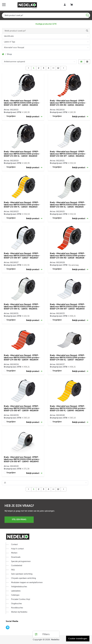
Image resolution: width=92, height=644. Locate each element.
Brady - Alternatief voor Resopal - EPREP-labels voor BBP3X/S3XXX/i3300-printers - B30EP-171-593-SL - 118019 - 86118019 (22, 154)
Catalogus (15, 595)
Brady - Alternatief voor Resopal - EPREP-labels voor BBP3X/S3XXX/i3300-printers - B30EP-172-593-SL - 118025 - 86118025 (68, 205)
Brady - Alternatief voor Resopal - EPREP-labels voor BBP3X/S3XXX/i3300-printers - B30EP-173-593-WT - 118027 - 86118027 (22, 256)
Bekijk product (34, 116)
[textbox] (46, 15)
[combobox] (46, 15)
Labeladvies (16, 591)
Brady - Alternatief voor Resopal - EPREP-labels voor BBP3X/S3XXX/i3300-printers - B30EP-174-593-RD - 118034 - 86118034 (22, 358)
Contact (14, 544)
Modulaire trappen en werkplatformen (27, 582)
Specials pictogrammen (21, 561)
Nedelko (55, 640)
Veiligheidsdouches (19, 587)
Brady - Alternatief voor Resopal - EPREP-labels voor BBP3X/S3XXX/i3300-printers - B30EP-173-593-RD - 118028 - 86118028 (68, 256)
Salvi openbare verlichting (22, 574)
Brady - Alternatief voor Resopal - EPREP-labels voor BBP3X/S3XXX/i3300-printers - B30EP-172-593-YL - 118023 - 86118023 (22, 205)
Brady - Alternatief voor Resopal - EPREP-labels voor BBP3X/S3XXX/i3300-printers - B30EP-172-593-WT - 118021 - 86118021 (68, 154)
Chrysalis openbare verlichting (23, 578)
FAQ (13, 570)
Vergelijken (11, 116)
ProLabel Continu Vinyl (21, 599)
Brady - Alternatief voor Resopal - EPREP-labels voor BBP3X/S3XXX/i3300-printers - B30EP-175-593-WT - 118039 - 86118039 (22, 408)
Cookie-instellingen (78, 639)
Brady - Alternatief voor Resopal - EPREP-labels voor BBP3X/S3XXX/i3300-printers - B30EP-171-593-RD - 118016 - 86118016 (68, 103)
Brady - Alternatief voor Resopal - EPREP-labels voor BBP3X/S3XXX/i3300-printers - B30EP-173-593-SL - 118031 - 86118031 (22, 307)
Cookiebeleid (17, 566)
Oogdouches (16, 604)
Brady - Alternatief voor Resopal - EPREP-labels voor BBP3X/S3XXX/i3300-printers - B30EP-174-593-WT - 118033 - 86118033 (68, 307)
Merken (14, 553)
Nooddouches (17, 608)
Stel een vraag (19, 519)
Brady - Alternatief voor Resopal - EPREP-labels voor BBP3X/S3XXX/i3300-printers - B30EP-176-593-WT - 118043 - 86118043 (22, 459)
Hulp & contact (17, 549)
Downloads (16, 557)
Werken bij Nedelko (19, 612)
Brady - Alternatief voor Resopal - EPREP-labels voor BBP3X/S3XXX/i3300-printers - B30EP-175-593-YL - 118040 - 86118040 (68, 408)
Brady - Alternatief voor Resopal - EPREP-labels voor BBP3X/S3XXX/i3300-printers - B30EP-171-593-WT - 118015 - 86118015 (22, 103)
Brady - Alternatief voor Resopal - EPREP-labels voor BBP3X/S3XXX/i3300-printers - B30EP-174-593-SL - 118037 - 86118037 (68, 358)
